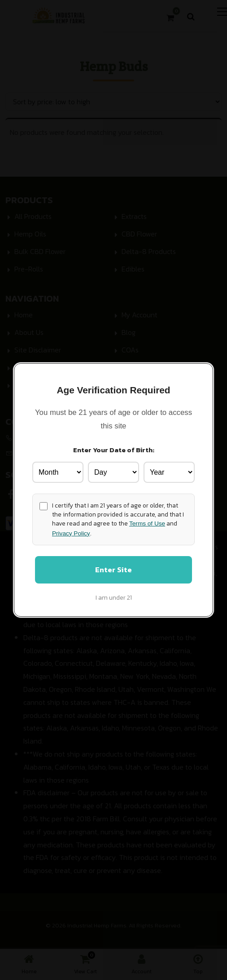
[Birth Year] (169, 472)
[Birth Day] (113, 472)
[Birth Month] (58, 472)
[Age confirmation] (44, 506)
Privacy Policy (71, 533)
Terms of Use (147, 523)
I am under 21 (114, 598)
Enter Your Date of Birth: (114, 449)
